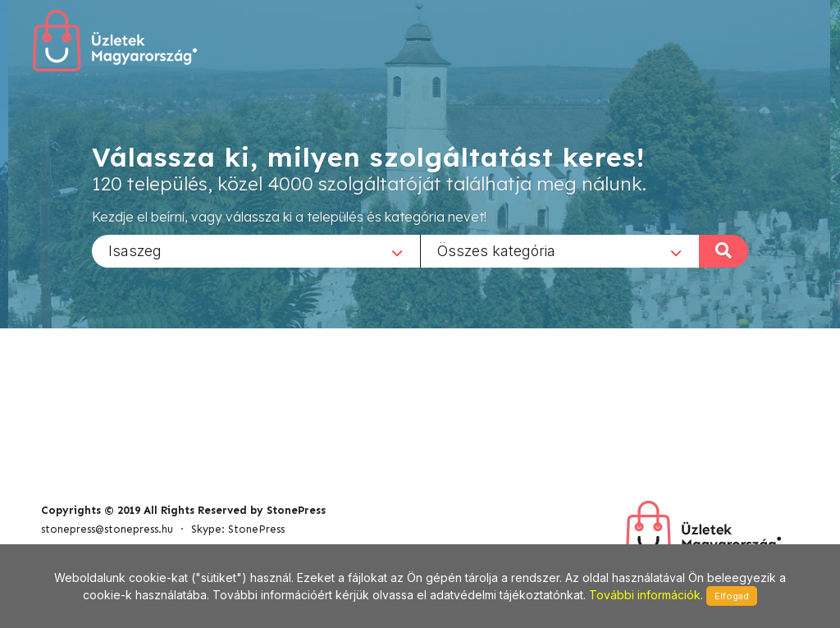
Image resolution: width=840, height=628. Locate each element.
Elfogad (732, 596)
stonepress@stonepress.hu (107, 529)
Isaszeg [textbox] (135, 250)
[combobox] (256, 250)
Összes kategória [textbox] (496, 250)
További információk (645, 595)
